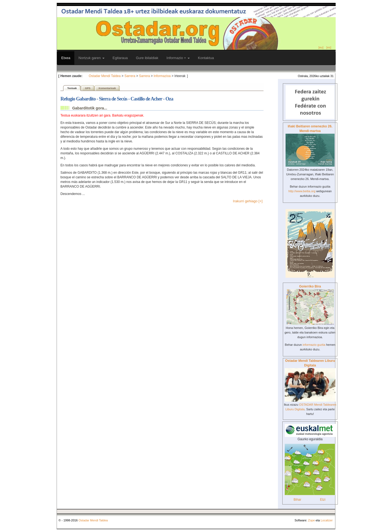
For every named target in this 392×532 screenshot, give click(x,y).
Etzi (323, 500)
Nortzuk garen (91, 58)
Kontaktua (206, 58)
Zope (311, 520)
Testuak (72, 88)
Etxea (66, 58)
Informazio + (178, 58)
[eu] (321, 47)
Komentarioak (107, 88)
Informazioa (162, 76)
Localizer (327, 520)
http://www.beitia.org (302, 191)
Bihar (297, 500)
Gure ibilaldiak (147, 58)
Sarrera (130, 76)
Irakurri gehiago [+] (248, 201)
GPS (88, 88)
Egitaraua (120, 58)
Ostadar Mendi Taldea (105, 76)
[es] (329, 47)
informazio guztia (314, 345)
